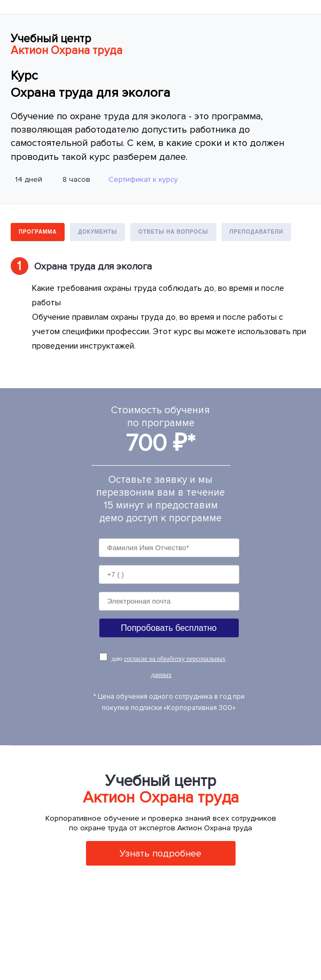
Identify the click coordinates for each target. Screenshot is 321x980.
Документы (97, 232)
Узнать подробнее (160, 853)
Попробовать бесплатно (169, 628)
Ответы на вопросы (173, 232)
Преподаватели (257, 232)
